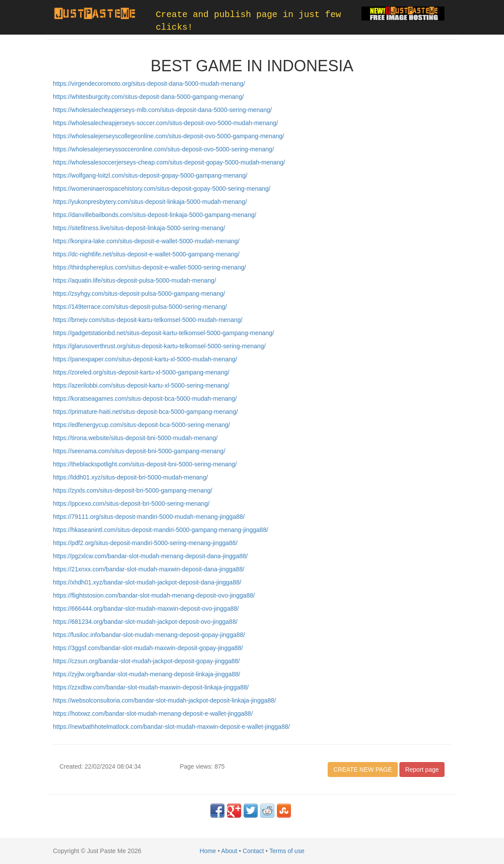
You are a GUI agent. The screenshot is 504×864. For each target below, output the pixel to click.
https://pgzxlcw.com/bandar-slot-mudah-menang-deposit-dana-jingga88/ (150, 556)
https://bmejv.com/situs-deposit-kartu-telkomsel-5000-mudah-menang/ (148, 320)
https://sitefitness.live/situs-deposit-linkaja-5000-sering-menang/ (139, 228)
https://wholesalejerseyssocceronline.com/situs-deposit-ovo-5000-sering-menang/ (163, 149)
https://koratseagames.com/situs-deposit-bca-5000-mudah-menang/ (145, 399)
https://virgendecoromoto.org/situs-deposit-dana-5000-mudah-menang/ (149, 84)
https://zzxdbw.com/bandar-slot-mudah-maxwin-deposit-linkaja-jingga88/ (151, 687)
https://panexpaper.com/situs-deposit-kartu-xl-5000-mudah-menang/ (145, 359)
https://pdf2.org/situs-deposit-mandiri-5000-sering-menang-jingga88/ (145, 543)
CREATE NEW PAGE (363, 770)
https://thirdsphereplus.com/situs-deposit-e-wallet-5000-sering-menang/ (149, 267)
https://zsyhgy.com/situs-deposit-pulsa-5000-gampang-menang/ (139, 294)
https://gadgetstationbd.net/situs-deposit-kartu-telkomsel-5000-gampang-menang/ (163, 333)
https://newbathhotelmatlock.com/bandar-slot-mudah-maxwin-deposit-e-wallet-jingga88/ (171, 727)
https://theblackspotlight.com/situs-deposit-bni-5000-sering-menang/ (145, 464)
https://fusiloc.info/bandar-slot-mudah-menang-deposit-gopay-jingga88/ (149, 635)
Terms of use (287, 851)
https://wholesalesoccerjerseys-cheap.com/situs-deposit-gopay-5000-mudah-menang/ (169, 162)
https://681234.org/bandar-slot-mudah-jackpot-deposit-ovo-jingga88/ (145, 622)
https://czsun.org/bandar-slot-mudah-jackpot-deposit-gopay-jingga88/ (146, 661)
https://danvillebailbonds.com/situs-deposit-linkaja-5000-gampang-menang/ (155, 215)
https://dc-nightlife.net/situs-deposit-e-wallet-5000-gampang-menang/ (146, 254)
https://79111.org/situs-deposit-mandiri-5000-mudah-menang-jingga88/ (149, 517)
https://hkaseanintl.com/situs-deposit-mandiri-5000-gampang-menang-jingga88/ (161, 530)
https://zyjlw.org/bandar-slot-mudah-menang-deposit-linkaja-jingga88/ (147, 674)
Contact (253, 851)
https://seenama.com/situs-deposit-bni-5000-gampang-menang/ (139, 451)
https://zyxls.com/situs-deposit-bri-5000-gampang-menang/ (133, 490)
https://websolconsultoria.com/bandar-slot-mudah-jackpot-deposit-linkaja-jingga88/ (164, 700)
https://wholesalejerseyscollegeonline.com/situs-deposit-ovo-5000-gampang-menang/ (168, 136)
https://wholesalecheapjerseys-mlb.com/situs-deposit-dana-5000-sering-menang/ (162, 110)
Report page (422, 770)
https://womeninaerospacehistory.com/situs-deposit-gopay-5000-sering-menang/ (162, 189)
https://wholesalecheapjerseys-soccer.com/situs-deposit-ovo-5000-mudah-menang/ (165, 123)
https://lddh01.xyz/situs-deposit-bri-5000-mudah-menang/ (130, 477)
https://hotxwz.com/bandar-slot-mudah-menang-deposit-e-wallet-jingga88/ (153, 714)
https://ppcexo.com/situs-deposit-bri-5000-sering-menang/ (131, 504)
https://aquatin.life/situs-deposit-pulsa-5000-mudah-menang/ (135, 280)
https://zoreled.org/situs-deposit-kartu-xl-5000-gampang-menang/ (141, 372)
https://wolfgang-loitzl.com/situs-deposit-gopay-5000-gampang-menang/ (150, 175)
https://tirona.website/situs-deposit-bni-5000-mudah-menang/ (135, 438)
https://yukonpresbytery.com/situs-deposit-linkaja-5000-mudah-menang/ (150, 202)
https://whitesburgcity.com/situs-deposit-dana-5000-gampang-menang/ (148, 97)
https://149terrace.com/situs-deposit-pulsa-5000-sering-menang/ (140, 307)
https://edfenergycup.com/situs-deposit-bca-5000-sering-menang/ (142, 425)
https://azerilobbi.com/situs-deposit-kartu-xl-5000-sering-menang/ (141, 385)
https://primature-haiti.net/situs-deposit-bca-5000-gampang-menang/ (145, 412)
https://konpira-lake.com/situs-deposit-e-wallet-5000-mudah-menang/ (146, 241)
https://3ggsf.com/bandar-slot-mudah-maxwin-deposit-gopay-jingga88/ (148, 648)
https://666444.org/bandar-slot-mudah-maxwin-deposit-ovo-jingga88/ (146, 609)
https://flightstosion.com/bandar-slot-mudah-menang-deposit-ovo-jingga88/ (154, 595)
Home (208, 851)
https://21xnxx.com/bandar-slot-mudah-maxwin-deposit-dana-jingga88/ (149, 569)
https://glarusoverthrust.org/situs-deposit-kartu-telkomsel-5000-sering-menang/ (159, 346)
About (229, 851)
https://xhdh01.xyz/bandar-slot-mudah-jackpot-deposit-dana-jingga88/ (147, 582)
